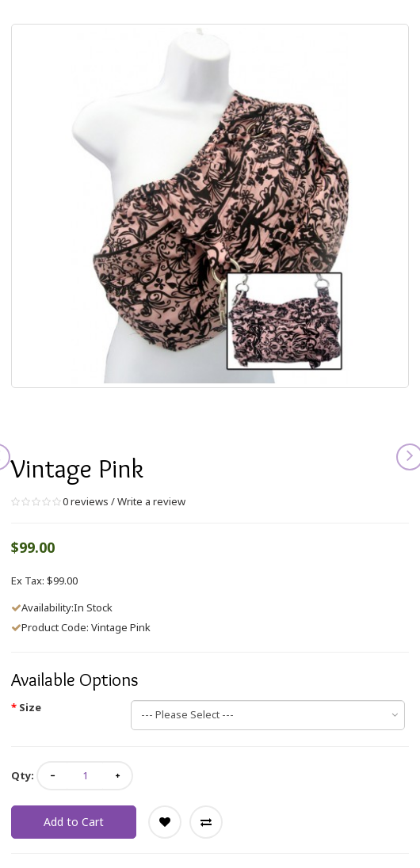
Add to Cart (74, 822)
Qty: (23, 775)
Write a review (151, 501)
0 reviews (86, 501)
